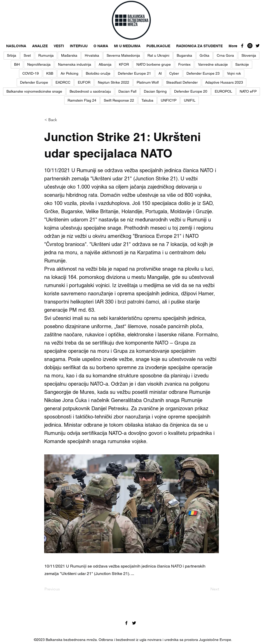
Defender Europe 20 (191, 91)
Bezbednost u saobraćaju (90, 91)
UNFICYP (169, 100)
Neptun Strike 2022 (114, 82)
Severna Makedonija (123, 55)
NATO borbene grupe (154, 64)
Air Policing (69, 73)
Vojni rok (234, 73)
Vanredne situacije (213, 64)
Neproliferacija (39, 64)
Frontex (184, 64)
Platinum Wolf (148, 82)
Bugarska (184, 55)
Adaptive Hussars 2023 (224, 82)
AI (160, 73)
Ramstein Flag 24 (82, 100)
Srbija (12, 55)
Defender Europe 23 (203, 73)
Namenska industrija (75, 64)
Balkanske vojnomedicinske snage (34, 91)
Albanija (105, 64)
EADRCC (63, 82)
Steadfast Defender (182, 82)
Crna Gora (225, 55)
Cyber (174, 73)
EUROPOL (223, 91)
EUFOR (84, 82)
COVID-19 (31, 73)
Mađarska (69, 55)
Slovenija (249, 55)
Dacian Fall (127, 91)
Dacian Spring (155, 91)
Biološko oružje (98, 73)
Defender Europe (34, 82)
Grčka (204, 55)
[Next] (206, 589)
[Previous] (61, 589)
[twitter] (258, 46)
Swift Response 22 (119, 100)
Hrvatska (92, 55)
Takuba (147, 100)
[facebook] (242, 46)
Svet (27, 55)
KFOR (124, 64)
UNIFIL (190, 100)
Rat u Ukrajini (158, 55)
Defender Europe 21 (134, 73)
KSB (50, 73)
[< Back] (61, 120)
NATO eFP (248, 91)
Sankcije (242, 64)
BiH (17, 64)
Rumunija (46, 55)
